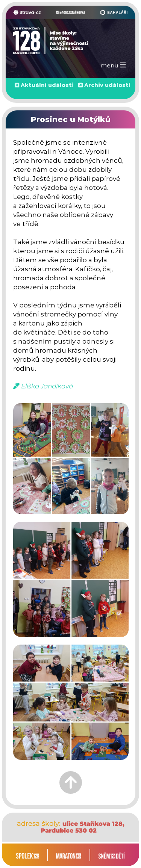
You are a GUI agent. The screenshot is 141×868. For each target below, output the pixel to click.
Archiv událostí (107, 85)
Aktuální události (47, 85)
